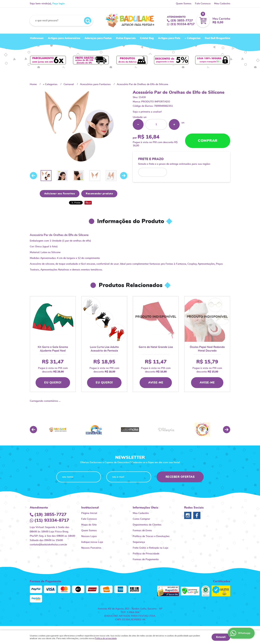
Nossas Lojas (89, 536)
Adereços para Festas (98, 38)
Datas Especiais (126, 38)
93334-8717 (183, 24)
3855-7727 (182, 21)
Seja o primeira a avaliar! (147, 112)
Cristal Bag (147, 38)
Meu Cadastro (222, 4)
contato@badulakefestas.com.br (48, 545)
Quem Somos (184, 4)
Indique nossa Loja (92, 542)
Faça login (58, 4)
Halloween (37, 38)
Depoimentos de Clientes (147, 525)
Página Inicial (89, 513)
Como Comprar (141, 519)
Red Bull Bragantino (217, 38)
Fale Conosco (203, 4)
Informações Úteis (145, 508)
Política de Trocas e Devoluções (151, 536)
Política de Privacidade (146, 554)
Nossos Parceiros (91, 548)
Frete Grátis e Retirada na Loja (150, 548)
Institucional (90, 508)
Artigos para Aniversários (64, 38)
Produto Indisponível (156, 319)
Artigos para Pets (169, 38)
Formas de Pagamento (146, 559)
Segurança (139, 542)
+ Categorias (192, 38)
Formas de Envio (142, 531)
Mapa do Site (89, 525)
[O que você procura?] (88, 21)
